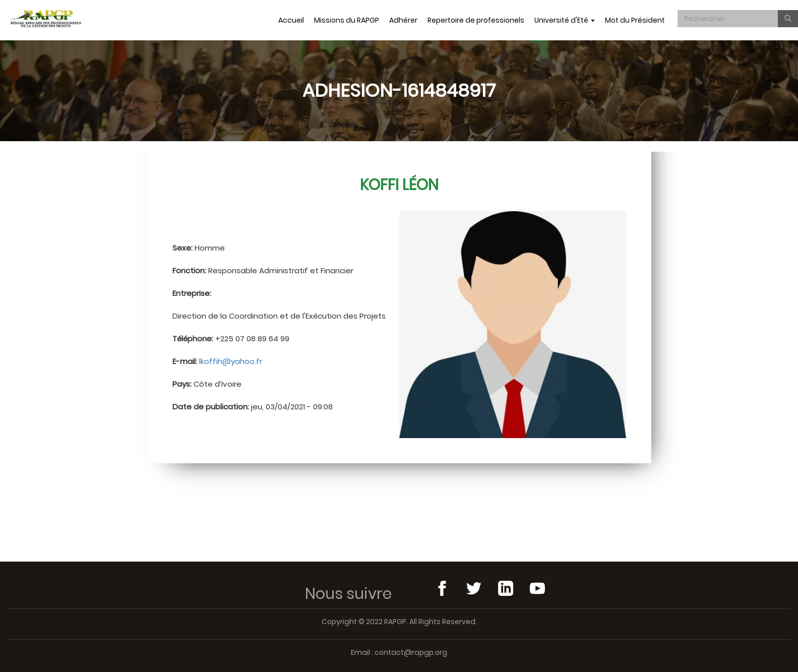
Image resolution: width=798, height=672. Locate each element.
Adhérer (403, 20)
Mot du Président (635, 20)
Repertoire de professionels (476, 20)
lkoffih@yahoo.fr (231, 361)
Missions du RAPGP (347, 20)
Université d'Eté (565, 20)
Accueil (291, 20)
